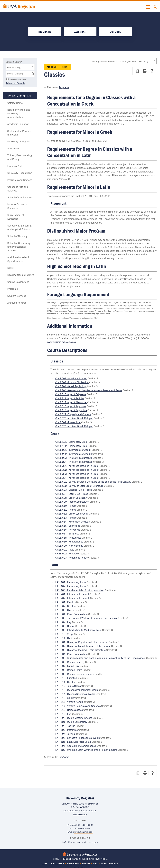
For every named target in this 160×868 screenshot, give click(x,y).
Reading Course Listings (21, 275)
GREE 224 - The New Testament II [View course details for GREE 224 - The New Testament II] (74, 462)
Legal (44, 864)
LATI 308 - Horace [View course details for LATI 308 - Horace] (65, 626)
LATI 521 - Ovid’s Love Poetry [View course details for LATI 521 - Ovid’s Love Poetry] (71, 722)
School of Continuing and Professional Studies (19, 247)
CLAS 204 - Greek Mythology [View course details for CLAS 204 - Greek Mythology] (71, 386)
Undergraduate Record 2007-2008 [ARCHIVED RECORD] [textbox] (120, 61)
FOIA (95, 864)
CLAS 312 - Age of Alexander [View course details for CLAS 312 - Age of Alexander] (71, 402)
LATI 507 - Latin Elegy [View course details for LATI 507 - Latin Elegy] (67, 666)
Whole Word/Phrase (18, 79)
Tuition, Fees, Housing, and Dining (20, 157)
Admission (13, 148)
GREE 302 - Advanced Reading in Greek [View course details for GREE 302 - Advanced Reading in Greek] (77, 470)
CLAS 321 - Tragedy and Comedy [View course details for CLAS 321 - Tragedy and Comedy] (73, 414)
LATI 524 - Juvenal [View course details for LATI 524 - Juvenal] (65, 734)
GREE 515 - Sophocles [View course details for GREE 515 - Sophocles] (68, 526)
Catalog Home (15, 103)
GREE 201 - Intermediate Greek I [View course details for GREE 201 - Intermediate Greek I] (73, 450)
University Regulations (20, 173)
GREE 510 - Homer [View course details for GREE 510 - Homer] (66, 506)
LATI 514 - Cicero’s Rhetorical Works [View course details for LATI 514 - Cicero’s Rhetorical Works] (75, 694)
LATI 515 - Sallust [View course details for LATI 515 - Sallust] (65, 698)
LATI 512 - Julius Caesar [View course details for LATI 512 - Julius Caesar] (68, 686)
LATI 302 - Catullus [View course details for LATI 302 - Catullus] (66, 606)
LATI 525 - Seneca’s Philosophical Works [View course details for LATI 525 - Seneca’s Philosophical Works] (78, 738)
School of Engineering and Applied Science (19, 227)
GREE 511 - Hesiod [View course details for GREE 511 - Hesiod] (66, 510)
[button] (148, 7)
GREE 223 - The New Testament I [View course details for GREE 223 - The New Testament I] (74, 458)
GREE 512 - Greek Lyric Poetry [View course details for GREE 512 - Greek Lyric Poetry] (72, 514)
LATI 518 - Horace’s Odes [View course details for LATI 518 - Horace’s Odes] (69, 710)
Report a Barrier (110, 864)
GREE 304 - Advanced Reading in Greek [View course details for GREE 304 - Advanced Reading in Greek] (77, 478)
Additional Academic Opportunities (19, 259)
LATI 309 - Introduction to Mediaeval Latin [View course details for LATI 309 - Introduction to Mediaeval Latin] (78, 630)
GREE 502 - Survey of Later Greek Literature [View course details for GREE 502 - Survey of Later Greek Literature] (79, 486)
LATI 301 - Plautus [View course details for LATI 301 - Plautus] (65, 602)
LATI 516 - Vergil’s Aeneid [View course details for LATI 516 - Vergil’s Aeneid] (69, 702)
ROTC (10, 268)
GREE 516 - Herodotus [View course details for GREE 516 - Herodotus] (68, 530)
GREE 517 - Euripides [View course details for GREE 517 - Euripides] (67, 533)
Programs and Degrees (20, 180)
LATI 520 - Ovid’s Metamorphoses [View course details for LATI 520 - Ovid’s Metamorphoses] (74, 718)
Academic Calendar (18, 124)
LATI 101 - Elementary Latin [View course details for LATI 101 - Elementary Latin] (71, 582)
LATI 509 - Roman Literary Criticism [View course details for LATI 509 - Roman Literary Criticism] (75, 674)
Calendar (80, 32)
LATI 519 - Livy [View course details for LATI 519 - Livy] (63, 714)
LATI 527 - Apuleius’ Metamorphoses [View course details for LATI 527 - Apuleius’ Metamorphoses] (76, 746)
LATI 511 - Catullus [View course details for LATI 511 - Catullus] (66, 682)
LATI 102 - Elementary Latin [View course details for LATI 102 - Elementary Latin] (71, 586)
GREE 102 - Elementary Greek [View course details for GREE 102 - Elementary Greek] (72, 446)
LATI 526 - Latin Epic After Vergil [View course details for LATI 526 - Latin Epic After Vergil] (73, 742)
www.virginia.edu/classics (61, 342)
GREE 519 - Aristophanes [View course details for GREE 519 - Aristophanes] (69, 542)
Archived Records (17, 303)
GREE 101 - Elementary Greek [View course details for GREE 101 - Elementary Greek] (72, 442)
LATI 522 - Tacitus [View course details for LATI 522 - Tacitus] (65, 726)
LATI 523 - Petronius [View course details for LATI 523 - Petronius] (66, 730)
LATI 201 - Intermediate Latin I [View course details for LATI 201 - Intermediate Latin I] (72, 594)
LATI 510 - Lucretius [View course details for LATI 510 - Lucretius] (66, 678)
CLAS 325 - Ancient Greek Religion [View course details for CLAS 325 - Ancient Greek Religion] (74, 418)
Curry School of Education (16, 217)
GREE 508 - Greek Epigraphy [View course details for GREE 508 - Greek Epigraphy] (71, 498)
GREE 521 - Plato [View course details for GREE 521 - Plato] (65, 550)
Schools (115, 32)
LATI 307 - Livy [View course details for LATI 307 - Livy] (63, 622)
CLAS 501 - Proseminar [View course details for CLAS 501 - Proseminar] (68, 422)
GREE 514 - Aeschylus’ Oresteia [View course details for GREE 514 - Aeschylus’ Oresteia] (73, 522)
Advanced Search (15, 83)
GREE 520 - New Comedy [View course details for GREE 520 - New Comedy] (69, 546)
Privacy (86, 864)
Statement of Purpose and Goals (19, 133)
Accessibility (57, 864)
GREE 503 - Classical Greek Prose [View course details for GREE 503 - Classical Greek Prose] (74, 490)
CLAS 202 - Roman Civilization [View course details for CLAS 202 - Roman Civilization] (72, 382)
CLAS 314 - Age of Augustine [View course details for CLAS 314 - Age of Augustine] (71, 410)
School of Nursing (17, 236)
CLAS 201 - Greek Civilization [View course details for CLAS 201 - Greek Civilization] (71, 378)
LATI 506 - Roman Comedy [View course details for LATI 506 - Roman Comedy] (70, 662)
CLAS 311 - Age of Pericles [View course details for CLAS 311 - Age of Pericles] (70, 398)
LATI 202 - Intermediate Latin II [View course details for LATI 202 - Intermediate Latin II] (72, 598)
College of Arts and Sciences (18, 189)
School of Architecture (19, 197)
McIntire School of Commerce (17, 206)
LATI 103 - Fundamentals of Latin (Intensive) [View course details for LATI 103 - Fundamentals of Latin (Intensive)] (80, 590)
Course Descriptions (18, 282)
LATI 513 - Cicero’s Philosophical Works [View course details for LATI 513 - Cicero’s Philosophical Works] (77, 690)
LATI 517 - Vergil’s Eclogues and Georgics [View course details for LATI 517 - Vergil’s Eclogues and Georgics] (78, 706)
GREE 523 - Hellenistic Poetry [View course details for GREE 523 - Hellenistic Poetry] (71, 558)
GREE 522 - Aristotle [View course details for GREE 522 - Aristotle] (66, 553)
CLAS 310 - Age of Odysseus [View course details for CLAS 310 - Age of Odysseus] (71, 394)
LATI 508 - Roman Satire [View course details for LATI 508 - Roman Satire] (69, 670)
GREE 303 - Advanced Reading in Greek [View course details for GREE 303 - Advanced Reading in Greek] (77, 474)
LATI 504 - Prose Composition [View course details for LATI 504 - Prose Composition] (71, 654)
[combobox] (124, 61)
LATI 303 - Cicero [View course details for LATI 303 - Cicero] (65, 610)
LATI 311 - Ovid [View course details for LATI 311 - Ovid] (64, 638)
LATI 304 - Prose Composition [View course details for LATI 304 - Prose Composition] (71, 614)
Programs (45, 32)
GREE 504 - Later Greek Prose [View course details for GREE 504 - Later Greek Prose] (72, 494)
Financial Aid (14, 166)
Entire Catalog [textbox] (14, 67)
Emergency (73, 864)
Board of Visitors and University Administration (19, 113)
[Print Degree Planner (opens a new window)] (137, 71)
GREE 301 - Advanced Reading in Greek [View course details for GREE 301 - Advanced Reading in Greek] (77, 466)
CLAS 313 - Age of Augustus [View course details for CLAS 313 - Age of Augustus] (71, 406)
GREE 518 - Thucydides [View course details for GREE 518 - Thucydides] (68, 538)
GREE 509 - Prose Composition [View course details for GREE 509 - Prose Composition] (72, 502)
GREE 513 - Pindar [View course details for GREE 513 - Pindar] (66, 518)
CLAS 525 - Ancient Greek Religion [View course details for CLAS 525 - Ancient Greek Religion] (74, 426)
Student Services (17, 296)
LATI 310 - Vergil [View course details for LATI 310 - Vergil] (64, 634)
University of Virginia (19, 141)
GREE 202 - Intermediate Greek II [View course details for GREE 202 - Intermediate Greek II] (74, 454)
